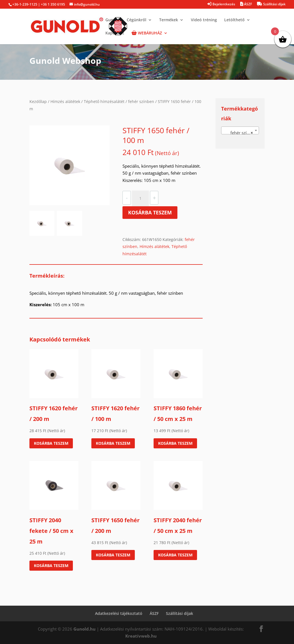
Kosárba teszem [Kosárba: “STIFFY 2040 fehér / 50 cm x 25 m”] (175, 555)
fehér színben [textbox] (240, 133)
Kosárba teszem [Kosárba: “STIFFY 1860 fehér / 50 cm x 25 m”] (175, 443)
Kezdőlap (38, 101)
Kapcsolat (115, 33)
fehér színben (141, 101)
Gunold (112, 20)
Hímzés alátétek (65, 101)
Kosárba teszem (150, 212)
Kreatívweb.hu (141, 636)
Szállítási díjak (180, 613)
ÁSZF (154, 613)
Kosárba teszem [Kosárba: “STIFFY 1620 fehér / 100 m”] (113, 443)
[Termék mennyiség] (140, 198)
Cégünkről (136, 20)
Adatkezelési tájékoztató (119, 613)
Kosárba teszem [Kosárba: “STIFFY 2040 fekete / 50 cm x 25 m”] (51, 565)
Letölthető (234, 20)
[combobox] (240, 130)
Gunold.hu (85, 629)
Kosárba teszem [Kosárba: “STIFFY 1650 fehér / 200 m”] (113, 555)
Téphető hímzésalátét (104, 101)
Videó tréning (204, 20)
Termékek (169, 20)
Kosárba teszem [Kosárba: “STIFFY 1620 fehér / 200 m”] (51, 443)
